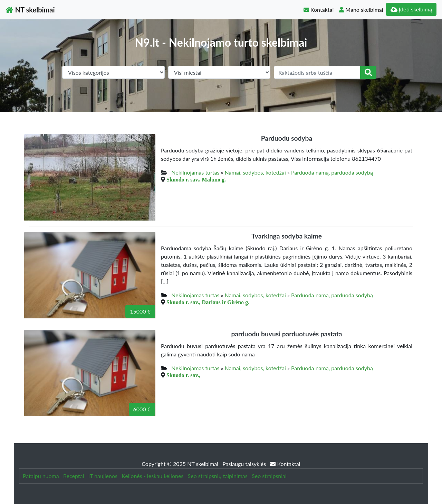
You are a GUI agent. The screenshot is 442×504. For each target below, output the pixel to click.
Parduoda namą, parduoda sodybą (332, 172)
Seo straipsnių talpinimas (218, 476)
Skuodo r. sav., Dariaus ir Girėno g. (208, 302)
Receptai (74, 476)
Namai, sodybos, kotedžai (255, 172)
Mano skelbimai (361, 10)
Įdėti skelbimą (411, 9)
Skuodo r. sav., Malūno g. (196, 179)
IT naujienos (103, 476)
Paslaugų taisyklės (245, 464)
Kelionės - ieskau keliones (152, 476)
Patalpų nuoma (41, 476)
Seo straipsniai (269, 476)
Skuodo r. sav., (184, 375)
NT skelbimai (30, 10)
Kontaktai (319, 10)
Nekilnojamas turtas (195, 172)
